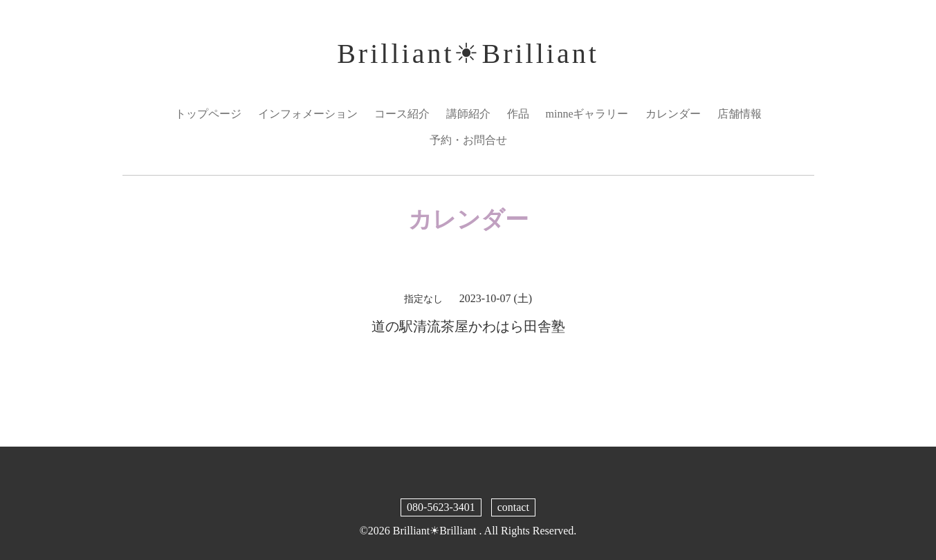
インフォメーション (308, 114)
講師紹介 (468, 114)
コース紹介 (402, 114)
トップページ (208, 114)
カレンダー (673, 114)
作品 (518, 114)
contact (513, 507)
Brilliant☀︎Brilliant (468, 54)
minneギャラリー (587, 114)
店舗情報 (740, 114)
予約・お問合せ (468, 140)
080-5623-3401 (441, 507)
